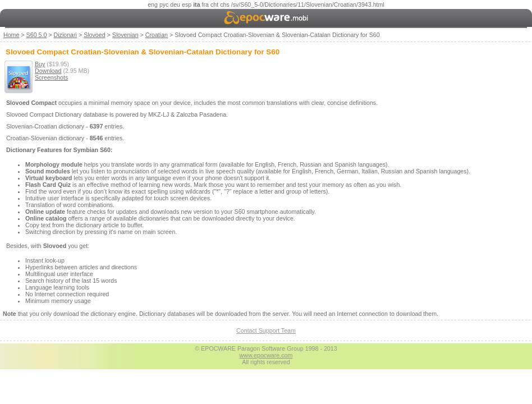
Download (48, 71)
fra (205, 4)
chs (225, 4)
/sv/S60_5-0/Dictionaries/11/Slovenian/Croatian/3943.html (308, 4)
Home (11, 35)
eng (153, 4)
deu (175, 4)
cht (214, 4)
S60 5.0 (37, 35)
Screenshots (51, 77)
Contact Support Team (266, 330)
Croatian (157, 35)
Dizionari (65, 35)
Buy (40, 64)
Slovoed (95, 35)
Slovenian (125, 35)
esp (187, 4)
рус (164, 4)
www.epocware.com (266, 355)
